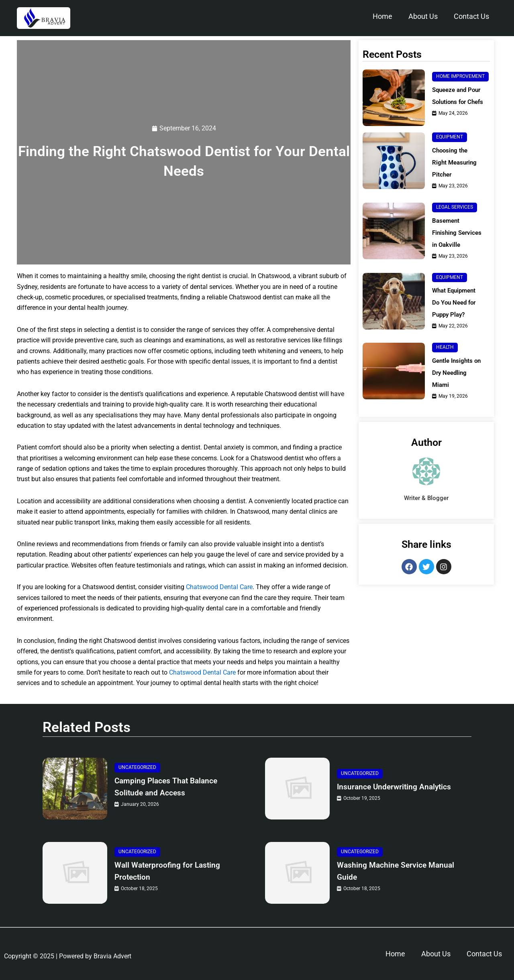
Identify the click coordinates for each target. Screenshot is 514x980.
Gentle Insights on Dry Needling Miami (455, 385)
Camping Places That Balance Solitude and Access (173, 787)
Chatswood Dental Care (219, 587)
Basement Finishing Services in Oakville (448, 239)
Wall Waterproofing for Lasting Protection (174, 871)
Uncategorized (137, 768)
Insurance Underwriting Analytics (382, 787)
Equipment (450, 137)
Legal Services (455, 207)
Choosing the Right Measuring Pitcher (456, 162)
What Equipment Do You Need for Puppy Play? (456, 314)
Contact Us (471, 16)
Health (445, 359)
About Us (423, 16)
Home (382, 16)
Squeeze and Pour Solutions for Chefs (460, 96)
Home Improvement (460, 76)
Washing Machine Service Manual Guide (388, 871)
